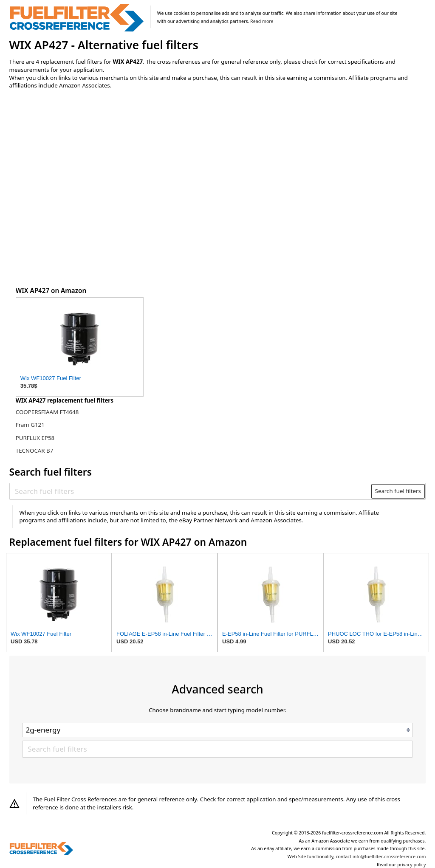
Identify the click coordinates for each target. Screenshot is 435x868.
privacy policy (411, 865)
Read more (262, 21)
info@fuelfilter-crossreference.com (389, 857)
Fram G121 (30, 425)
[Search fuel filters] (191, 491)
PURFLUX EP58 (35, 438)
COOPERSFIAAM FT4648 (47, 412)
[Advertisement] (79, 166)
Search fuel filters (398, 491)
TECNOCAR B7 (35, 451)
